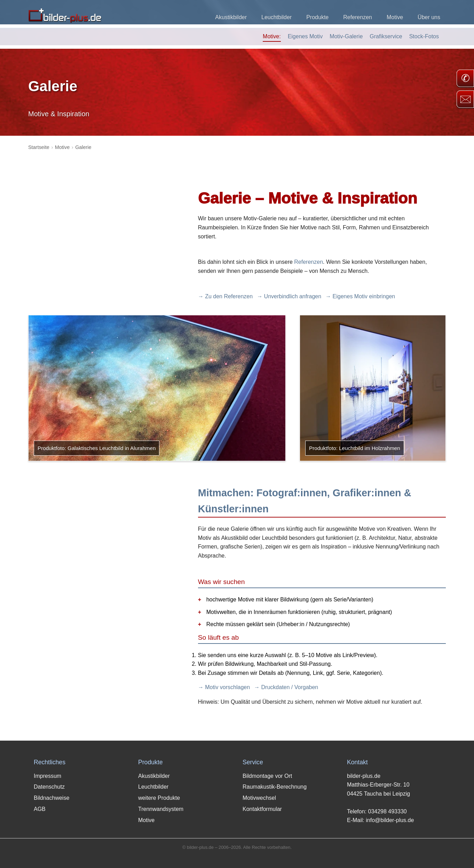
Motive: (272, 36)
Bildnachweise (52, 798)
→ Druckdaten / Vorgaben (286, 687)
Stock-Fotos (424, 36)
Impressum (48, 776)
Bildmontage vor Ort (267, 776)
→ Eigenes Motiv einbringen (360, 296)
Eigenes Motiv (305, 36)
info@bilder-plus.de (390, 820)
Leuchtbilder (276, 17)
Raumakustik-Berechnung (275, 787)
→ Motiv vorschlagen (224, 687)
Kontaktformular (262, 809)
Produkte (317, 17)
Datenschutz (49, 787)
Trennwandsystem (161, 809)
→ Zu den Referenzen (225, 296)
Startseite (39, 147)
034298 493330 (387, 811)
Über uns (429, 17)
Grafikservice (386, 36)
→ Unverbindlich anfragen (289, 296)
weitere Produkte (159, 798)
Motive (395, 17)
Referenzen (358, 17)
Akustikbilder (231, 17)
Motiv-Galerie (346, 36)
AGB (40, 809)
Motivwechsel (259, 798)
